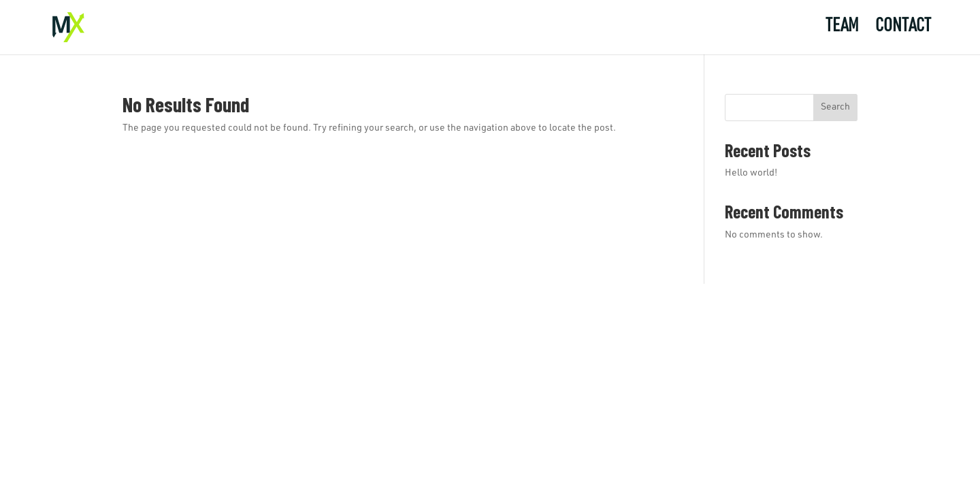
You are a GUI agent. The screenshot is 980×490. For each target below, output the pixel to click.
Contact (903, 30)
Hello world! (751, 174)
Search (835, 108)
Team (842, 30)
